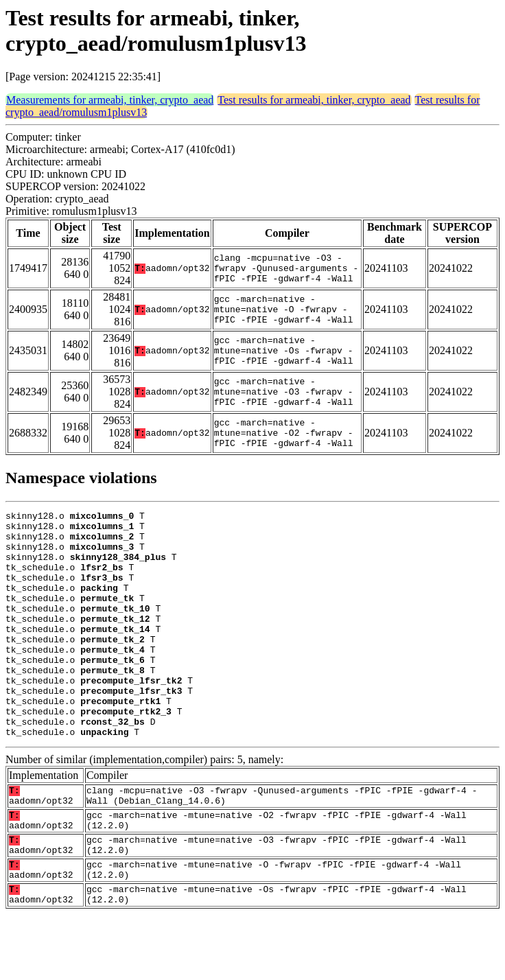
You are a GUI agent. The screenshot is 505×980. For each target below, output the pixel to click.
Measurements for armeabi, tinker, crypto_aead (110, 100)
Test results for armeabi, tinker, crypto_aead (314, 100)
